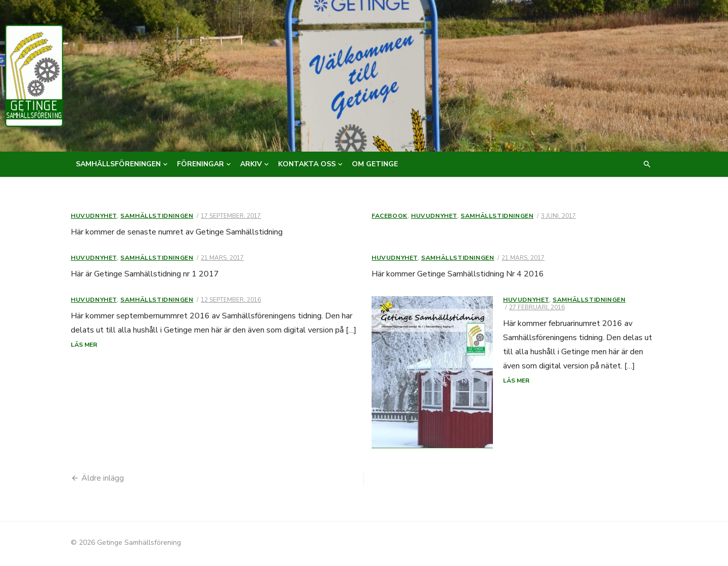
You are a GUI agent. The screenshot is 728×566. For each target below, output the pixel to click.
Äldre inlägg (103, 480)
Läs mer (84, 345)
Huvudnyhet (94, 216)
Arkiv (251, 164)
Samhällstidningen (157, 216)
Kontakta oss (307, 164)
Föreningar (200, 164)
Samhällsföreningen (118, 164)
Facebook (390, 216)
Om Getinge (375, 164)
